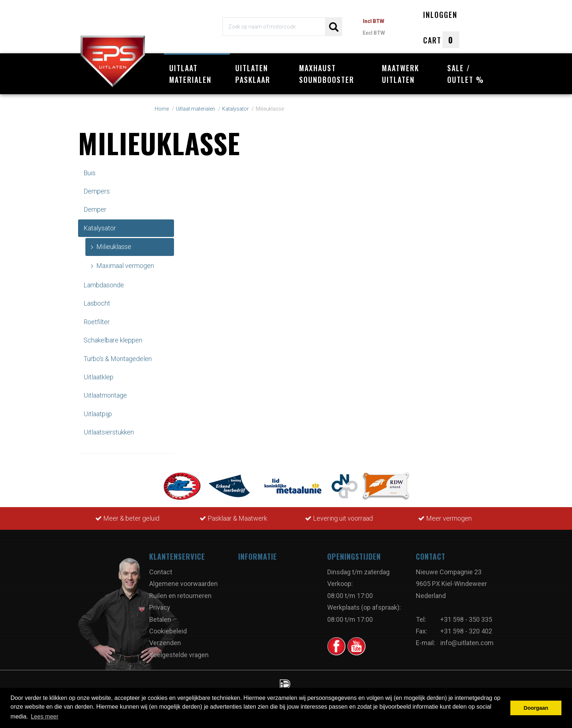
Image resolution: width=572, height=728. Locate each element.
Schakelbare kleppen (113, 340)
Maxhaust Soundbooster (327, 74)
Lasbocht (97, 303)
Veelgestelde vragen (179, 655)
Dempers (97, 191)
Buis (90, 173)
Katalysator (100, 228)
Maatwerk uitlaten (401, 74)
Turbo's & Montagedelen (118, 359)
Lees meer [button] (45, 716)
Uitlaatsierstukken (109, 432)
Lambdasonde (104, 285)
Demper (95, 209)
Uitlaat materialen (190, 74)
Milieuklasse (114, 247)
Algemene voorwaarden (183, 584)
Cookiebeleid (168, 631)
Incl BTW (374, 21)
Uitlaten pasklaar (253, 74)
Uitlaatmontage (105, 395)
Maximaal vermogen (125, 266)
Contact (161, 572)
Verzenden (165, 643)
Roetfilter (97, 322)
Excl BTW (374, 33)
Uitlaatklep (98, 377)
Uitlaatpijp (98, 414)
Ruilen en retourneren (180, 596)
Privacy (160, 607)
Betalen (160, 619)
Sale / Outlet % (466, 74)
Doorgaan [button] (536, 708)
